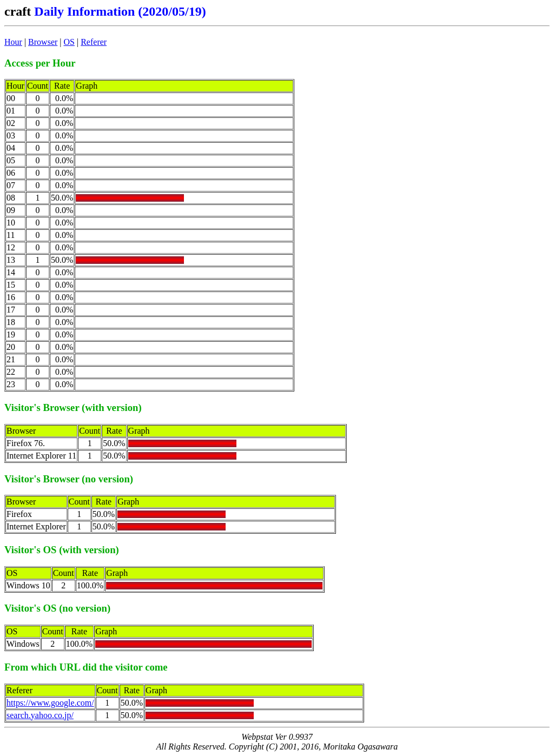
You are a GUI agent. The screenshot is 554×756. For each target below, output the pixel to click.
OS (69, 42)
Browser (43, 42)
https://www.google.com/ (50, 703)
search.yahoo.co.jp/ (40, 715)
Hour (13, 42)
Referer (94, 42)
